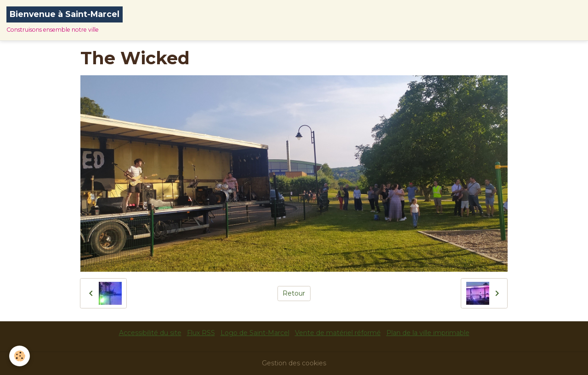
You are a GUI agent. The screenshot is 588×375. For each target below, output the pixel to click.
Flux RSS (201, 333)
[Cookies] (20, 356)
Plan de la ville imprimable (428, 333)
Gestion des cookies (294, 363)
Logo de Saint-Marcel (255, 333)
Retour (294, 293)
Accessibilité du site (150, 333)
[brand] (65, 20)
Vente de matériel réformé (338, 333)
